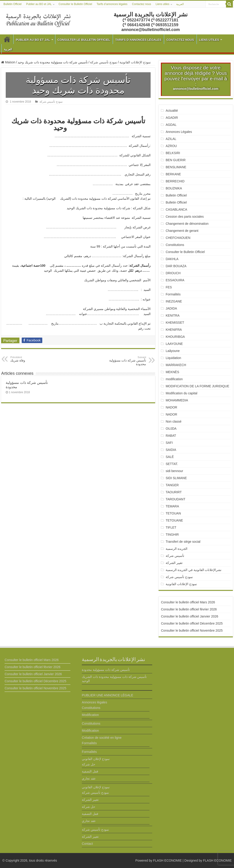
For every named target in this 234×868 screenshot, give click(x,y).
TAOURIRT (175, 492)
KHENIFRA (174, 330)
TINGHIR (172, 535)
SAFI (169, 443)
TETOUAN (173, 513)
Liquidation (173, 358)
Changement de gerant (182, 231)
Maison (8, 62)
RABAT (171, 436)
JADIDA (171, 308)
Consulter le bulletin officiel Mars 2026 (188, 602)
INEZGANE (174, 301)
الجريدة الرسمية (177, 549)
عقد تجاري (89, 778)
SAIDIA (171, 450)
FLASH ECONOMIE (167, 860)
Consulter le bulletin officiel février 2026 (189, 609)
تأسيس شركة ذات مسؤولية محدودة (123, 361)
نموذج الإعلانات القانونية (135, 62)
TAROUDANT (176, 499)
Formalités (173, 294)
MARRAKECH (176, 365)
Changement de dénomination (187, 224)
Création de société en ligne (102, 738)
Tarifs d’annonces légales (112, 4)
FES (169, 287)
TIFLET (171, 527)
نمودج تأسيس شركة (104, 62)
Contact (87, 844)
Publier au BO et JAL (39, 4)
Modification (90, 715)
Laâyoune (173, 351)
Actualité (172, 111)
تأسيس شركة (175, 556)
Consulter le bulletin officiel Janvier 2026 (189, 616)
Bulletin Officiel (12, 4)
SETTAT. (172, 464)
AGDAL (171, 125)
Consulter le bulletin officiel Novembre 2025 (192, 630)
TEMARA (174, 506)
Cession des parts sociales (185, 217)
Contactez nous (142, 4)
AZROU (171, 146)
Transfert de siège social (183, 542)
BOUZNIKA (174, 188)
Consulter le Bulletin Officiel (75, 4)
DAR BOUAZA (176, 266)
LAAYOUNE (174, 344)
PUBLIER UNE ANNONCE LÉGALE (108, 695)
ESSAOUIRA (175, 280)
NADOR (172, 407)
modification (174, 379)
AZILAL (171, 139)
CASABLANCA (176, 209)
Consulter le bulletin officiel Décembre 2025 (192, 623)
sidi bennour (174, 471)
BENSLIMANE (176, 167)
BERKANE (173, 174)
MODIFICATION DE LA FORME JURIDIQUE (197, 386)
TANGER (172, 485)
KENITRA (173, 315)
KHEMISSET (175, 323)
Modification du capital (182, 393)
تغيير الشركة (174, 563)
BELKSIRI (173, 153)
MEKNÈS (172, 372)
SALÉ (170, 457)
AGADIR (172, 118)
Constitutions (175, 245)
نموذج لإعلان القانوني (96, 759)
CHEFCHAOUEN (178, 238)
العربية (180, 4)
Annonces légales (94, 702)
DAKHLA (172, 259)
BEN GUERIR (176, 160)
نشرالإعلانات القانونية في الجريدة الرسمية (194, 570)
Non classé (174, 421)
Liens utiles (162, 4)
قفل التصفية (90, 771)
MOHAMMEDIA (177, 400)
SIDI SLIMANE (178, 478)
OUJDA (171, 429)
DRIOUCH (173, 273)
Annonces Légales (179, 132)
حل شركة (89, 764)
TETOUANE (174, 520)
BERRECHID (175, 181)
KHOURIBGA (175, 337)
